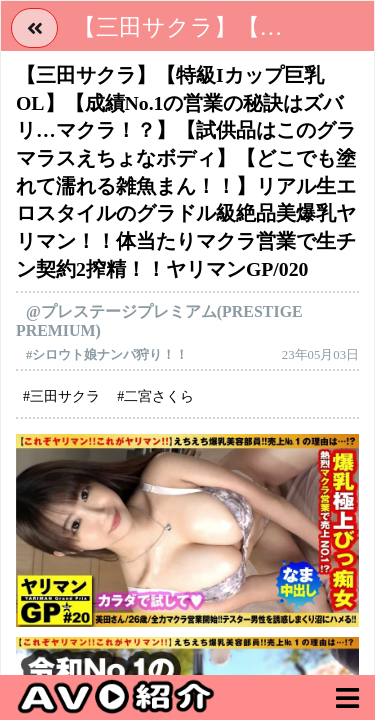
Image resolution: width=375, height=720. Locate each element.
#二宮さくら (155, 396)
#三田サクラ (61, 396)
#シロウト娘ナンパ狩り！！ (107, 355)
